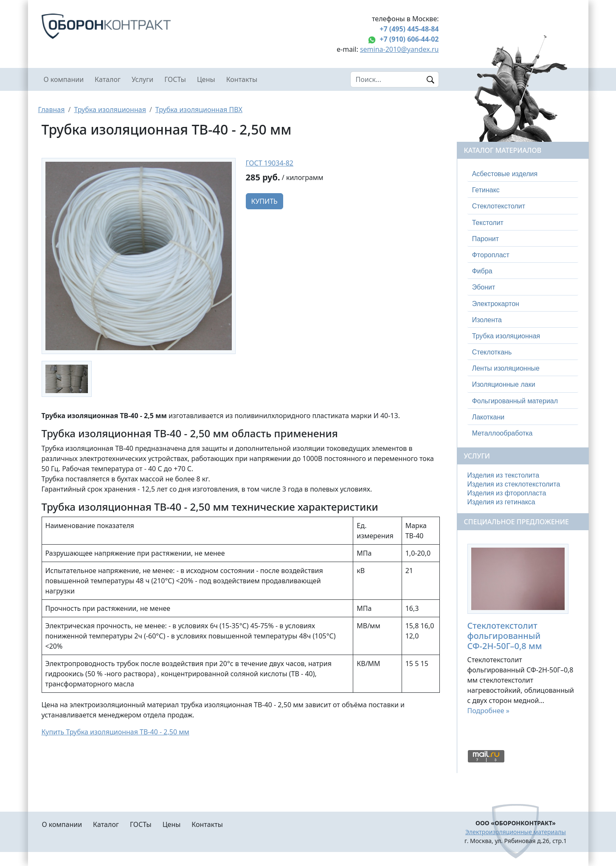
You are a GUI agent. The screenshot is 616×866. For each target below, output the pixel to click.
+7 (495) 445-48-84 (409, 29)
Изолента (487, 320)
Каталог (108, 79)
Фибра (482, 271)
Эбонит (484, 287)
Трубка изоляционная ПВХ (199, 110)
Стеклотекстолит (499, 206)
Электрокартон (496, 304)
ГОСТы (175, 79)
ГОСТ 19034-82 (270, 163)
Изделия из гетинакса (501, 502)
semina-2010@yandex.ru (399, 49)
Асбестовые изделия (505, 174)
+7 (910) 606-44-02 (409, 39)
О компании (64, 79)
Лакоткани (488, 417)
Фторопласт (491, 255)
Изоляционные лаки (504, 384)
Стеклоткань (492, 352)
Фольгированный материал (515, 401)
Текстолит (488, 223)
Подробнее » (488, 711)
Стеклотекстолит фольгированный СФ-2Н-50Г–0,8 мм (505, 636)
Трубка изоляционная (110, 110)
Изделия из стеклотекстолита (514, 484)
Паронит (485, 239)
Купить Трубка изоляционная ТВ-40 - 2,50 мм (115, 732)
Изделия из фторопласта (507, 493)
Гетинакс (486, 190)
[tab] (523, 174)
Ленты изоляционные (506, 368)
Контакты (242, 79)
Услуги (142, 79)
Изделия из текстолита (503, 475)
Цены (206, 79)
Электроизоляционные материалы (516, 832)
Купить (264, 201)
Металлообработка (502, 433)
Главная (52, 110)
